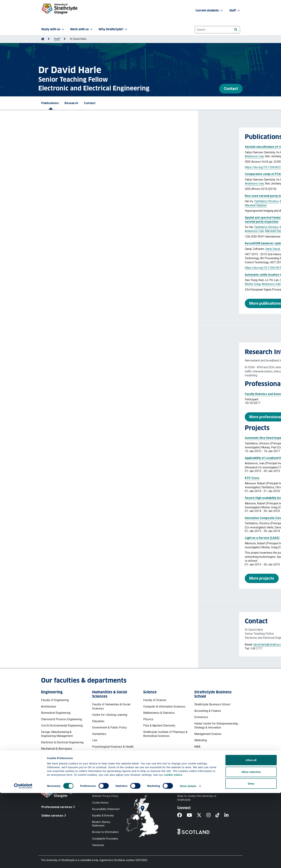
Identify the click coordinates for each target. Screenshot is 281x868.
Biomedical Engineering (56, 713)
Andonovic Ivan (56, 156)
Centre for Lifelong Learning (110, 715)
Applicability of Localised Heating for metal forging (81, 458)
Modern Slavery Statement (101, 824)
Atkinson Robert (93, 249)
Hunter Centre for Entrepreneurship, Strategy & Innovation (216, 726)
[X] (202, 815)
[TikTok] (220, 815)
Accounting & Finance (208, 711)
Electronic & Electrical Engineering (62, 742)
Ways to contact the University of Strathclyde (197, 798)
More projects (64, 578)
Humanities (99, 734)
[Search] (236, 29)
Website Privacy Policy (105, 796)
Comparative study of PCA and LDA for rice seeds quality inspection (93, 174)
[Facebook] (182, 815)
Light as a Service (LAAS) (64, 538)
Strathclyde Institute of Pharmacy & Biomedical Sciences (165, 734)
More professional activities (76, 417)
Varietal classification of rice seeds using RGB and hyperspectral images (96, 147)
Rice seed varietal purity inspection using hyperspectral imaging (90, 196)
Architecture (49, 707)
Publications (50, 103)
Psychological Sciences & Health (113, 747)
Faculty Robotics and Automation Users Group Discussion (86, 394)
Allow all (251, 835)
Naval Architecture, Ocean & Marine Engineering (63, 761)
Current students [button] (209, 10)
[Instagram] (211, 815)
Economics (201, 717)
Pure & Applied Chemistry (159, 726)
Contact (231, 89)
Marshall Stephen (96, 156)
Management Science (208, 734)
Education (98, 721)
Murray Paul (120, 152)
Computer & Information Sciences (164, 707)
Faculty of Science (155, 700)
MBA (197, 747)
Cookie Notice (100, 803)
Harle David (136, 152)
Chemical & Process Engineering (61, 719)
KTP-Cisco (54, 478)
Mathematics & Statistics (159, 713)
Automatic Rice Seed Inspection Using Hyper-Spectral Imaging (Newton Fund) (99, 438)
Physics (148, 719)
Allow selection (251, 847)
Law (95, 740)
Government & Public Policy (109, 727)
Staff (57, 39)
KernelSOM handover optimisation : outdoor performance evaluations (94, 243)
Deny (251, 858)
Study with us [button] (53, 29)
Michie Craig (54, 284)
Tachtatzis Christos (99, 152)
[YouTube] (192, 815)
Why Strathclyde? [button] (113, 29)
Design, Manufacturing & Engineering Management (57, 734)
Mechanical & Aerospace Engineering (57, 751)
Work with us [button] (82, 29)
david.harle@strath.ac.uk (70, 645)
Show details (188, 861)
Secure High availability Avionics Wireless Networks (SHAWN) (88, 498)
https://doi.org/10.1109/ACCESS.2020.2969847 (77, 167)
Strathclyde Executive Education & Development (215, 755)
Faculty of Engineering (55, 700)
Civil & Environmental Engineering (62, 726)
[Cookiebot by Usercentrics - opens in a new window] (23, 861)
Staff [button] (235, 10)
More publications (67, 303)
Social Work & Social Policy (109, 753)
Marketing (201, 740)
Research (71, 103)
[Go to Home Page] (43, 39)
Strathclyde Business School (212, 704)
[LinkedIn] (229, 815)
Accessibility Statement (106, 809)
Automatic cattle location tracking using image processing (86, 275)
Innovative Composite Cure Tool (69, 518)
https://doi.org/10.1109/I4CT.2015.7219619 (74, 268)
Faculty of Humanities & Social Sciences (111, 706)
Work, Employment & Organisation (215, 763)
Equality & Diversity (103, 815)
